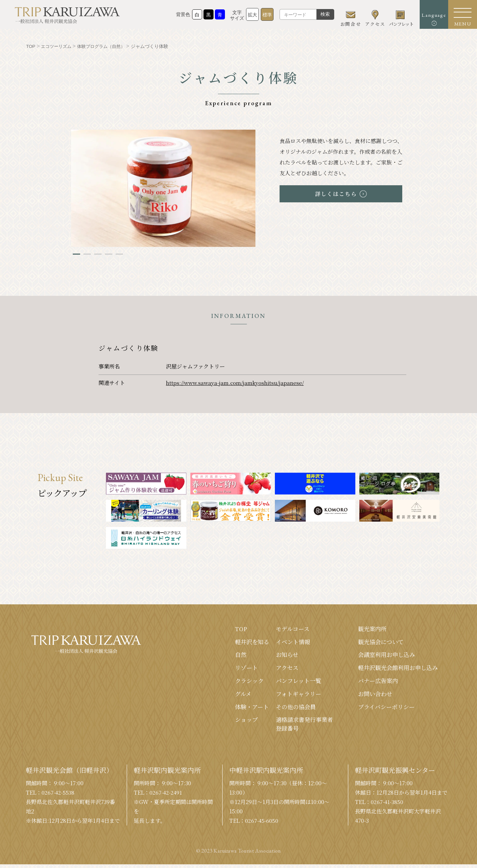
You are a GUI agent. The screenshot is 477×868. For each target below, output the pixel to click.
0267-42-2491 (166, 796)
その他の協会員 (289, 709)
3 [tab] (98, 254)
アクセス (280, 669)
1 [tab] (76, 254)
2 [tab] (87, 254)
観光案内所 (368, 629)
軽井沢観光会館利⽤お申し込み (396, 669)
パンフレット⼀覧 (292, 682)
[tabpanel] (163, 188)
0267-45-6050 (262, 824)
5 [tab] (119, 254)
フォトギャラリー (292, 696)
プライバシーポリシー (383, 709)
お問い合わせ (371, 696)
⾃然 (231, 656)
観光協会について (377, 642)
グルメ (234, 696)
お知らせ (280, 656)
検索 (315, 17)
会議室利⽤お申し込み (383, 656)
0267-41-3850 (387, 806)
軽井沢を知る (243, 642)
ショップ (237, 723)
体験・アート (243, 709)
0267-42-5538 (58, 796)
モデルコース (286, 629)
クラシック (240, 682)
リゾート (237, 669)
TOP (231, 629)
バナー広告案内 (374, 682)
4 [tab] (109, 254)
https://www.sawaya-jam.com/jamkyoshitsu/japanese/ (236, 383)
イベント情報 (286, 642)
